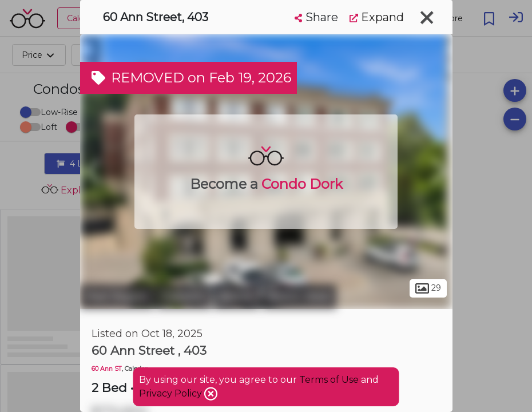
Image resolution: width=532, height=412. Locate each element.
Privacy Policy (172, 393)
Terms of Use (329, 380)
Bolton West (299, 296)
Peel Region (117, 296)
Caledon (184, 296)
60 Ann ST (107, 369)
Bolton (237, 296)
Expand (377, 17)
